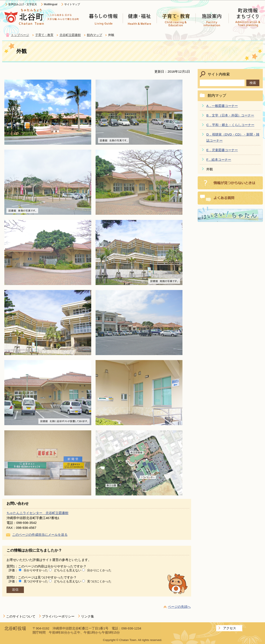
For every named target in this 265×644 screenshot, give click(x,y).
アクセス (230, 628)
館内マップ (94, 35)
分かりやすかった (36, 570)
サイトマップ (72, 4)
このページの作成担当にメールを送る (40, 535)
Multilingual (51, 4)
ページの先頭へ (179, 607)
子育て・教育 (44, 35)
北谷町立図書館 (70, 35)
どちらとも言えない (68, 570)
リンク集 (88, 616)
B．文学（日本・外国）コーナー (230, 115)
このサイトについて (21, 616)
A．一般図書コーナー (222, 106)
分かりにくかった (99, 570)
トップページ (20, 35)
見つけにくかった (99, 581)
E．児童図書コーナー (222, 150)
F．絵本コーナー (219, 160)
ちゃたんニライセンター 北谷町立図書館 (37, 513)
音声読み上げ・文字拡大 (23, 4)
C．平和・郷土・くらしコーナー (230, 125)
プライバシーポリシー (58, 616)
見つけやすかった (36, 581)
